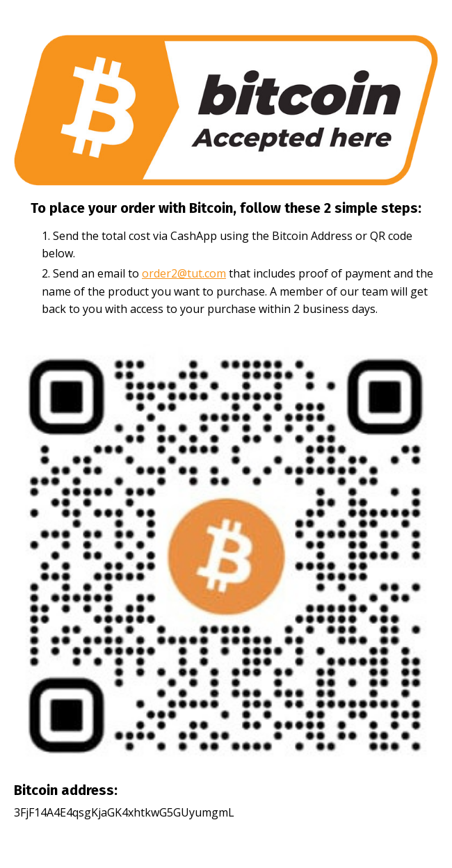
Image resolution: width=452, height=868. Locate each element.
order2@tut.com (184, 273)
